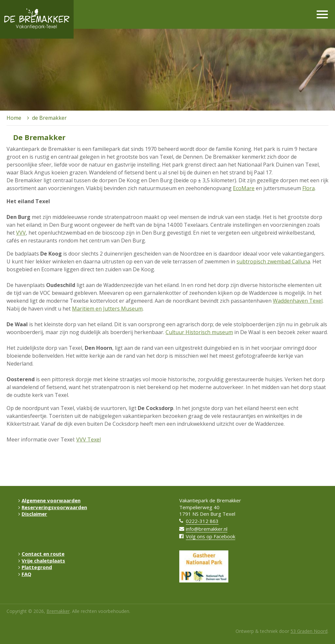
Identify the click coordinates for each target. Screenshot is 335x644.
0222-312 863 (202, 521)
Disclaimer (33, 514)
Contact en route (41, 554)
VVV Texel (88, 439)
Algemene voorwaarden (49, 500)
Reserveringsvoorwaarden (53, 507)
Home (14, 118)
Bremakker (58, 611)
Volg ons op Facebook (211, 536)
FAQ (25, 574)
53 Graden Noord (309, 631)
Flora (309, 188)
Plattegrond (35, 567)
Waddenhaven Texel (298, 301)
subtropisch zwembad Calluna (273, 261)
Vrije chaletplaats (42, 561)
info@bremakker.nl (207, 529)
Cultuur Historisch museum (199, 332)
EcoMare (244, 188)
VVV (21, 233)
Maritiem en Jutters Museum (107, 309)
